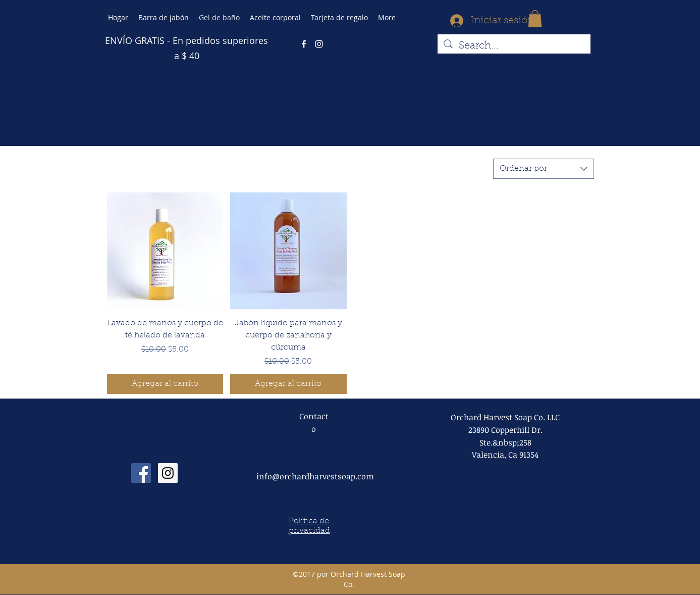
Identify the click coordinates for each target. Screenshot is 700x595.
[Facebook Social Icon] (141, 473)
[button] (535, 18)
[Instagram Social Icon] (168, 473)
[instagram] (319, 44)
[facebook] (304, 44)
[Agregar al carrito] (165, 384)
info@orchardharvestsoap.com (315, 476)
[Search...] (514, 46)
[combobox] (544, 169)
